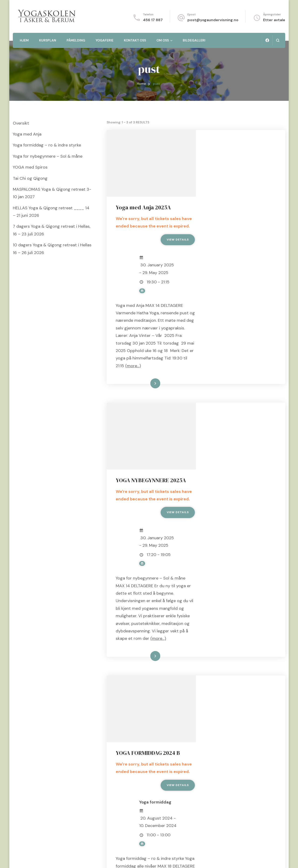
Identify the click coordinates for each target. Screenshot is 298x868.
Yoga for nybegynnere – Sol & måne (48, 156)
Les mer (234, 339)
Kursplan (48, 40)
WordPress (118, 859)
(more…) (228, 322)
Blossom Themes (71, 859)
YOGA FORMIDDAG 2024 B (237, 598)
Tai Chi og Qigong (30, 178)
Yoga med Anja (27, 134)
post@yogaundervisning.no (213, 20)
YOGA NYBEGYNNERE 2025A (240, 370)
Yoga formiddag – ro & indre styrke (47, 145)
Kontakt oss (135, 40)
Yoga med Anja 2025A (233, 141)
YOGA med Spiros (30, 167)
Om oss (163, 40)
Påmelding (76, 40)
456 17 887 (153, 20)
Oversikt (21, 123)
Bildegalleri (194, 40)
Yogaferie (105, 40)
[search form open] (278, 40)
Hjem (24, 40)
